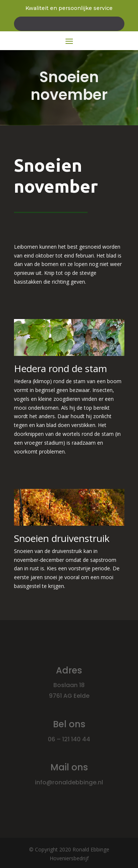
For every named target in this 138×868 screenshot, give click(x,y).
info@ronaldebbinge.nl (69, 782)
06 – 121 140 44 (69, 739)
